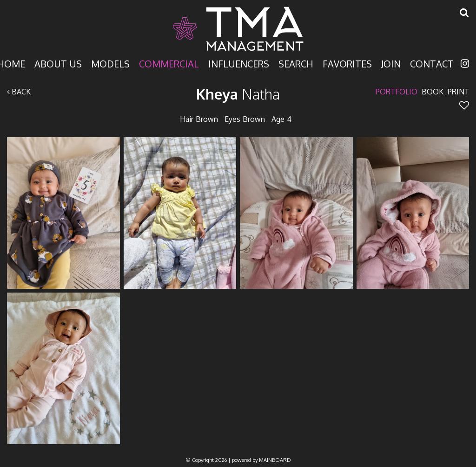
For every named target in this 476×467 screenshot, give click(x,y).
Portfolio (397, 92)
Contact (432, 63)
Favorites (347, 63)
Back (19, 92)
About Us (58, 63)
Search (296, 63)
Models (110, 63)
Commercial (169, 63)
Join (391, 63)
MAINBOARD (275, 460)
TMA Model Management (238, 29)
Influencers (239, 63)
